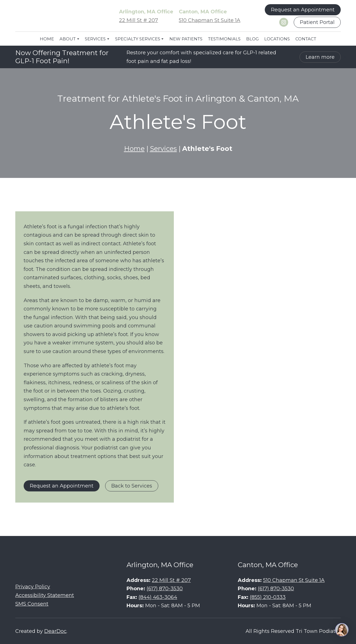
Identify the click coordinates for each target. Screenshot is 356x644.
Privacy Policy (33, 587)
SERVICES (95, 39)
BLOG (252, 39)
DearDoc (55, 631)
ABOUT (68, 39)
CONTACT (306, 39)
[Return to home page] (57, 16)
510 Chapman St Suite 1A (210, 20)
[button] (303, 10)
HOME (47, 39)
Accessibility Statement (45, 595)
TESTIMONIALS (224, 39)
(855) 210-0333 (268, 597)
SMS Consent (32, 604)
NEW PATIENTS (186, 39)
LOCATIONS (277, 39)
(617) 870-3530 (165, 589)
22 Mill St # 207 (139, 20)
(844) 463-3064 (158, 597)
